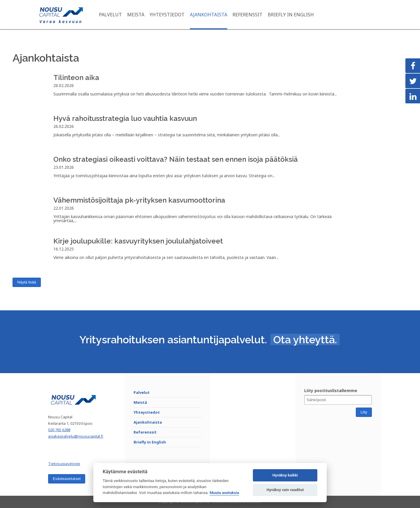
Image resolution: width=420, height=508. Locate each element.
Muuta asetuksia (224, 493)
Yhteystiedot (167, 15)
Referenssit (247, 15)
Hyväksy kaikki (285, 475)
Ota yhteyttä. (305, 340)
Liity (364, 412)
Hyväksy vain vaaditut (285, 490)
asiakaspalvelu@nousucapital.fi (76, 436)
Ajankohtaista (209, 15)
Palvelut (110, 15)
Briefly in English (291, 15)
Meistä (136, 15)
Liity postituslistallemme (331, 390)
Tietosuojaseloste (64, 464)
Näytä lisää (27, 282)
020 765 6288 (59, 430)
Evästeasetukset (67, 479)
